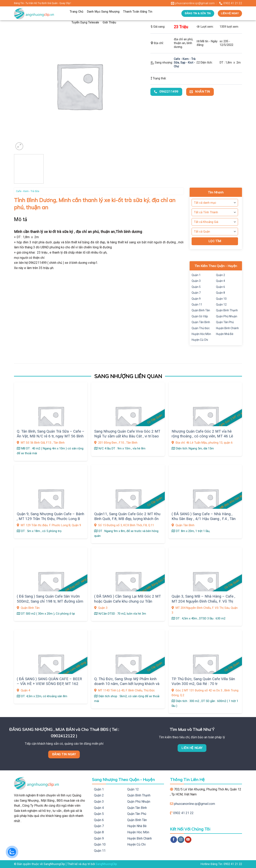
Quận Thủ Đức (201, 328)
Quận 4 (220, 281)
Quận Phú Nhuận (227, 316)
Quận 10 (221, 299)
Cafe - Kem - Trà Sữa (28, 191)
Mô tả (21, 219)
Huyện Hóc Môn (201, 334)
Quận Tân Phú (225, 322)
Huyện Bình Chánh (227, 328)
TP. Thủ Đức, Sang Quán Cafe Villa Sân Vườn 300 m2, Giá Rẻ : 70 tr (203, 681)
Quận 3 (196, 281)
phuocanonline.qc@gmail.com (194, 804)
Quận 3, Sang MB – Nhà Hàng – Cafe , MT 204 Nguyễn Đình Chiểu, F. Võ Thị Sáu (203, 601)
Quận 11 (197, 305)
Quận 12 (221, 305)
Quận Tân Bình (201, 322)
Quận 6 (220, 287)
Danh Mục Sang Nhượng (103, 12)
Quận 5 (196, 287)
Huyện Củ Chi (200, 340)
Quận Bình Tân (201, 310)
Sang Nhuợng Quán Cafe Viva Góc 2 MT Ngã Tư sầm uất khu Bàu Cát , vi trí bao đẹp (127, 436)
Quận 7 (196, 293)
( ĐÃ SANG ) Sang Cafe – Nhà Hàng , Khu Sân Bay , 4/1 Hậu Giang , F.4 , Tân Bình (204, 519)
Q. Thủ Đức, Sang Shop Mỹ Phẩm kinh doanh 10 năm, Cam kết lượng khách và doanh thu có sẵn (127, 684)
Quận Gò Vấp (200, 316)
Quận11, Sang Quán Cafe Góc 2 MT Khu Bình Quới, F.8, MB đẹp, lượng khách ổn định (127, 519)
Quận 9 (196, 299)
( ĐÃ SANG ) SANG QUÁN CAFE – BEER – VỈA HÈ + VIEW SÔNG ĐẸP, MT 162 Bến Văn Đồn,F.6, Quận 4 (49, 684)
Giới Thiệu (109, 23)
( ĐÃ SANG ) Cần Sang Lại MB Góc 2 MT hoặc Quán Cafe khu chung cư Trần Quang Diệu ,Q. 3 (127, 601)
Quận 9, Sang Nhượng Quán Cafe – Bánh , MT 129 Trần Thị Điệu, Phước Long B (50, 516)
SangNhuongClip (106, 864)
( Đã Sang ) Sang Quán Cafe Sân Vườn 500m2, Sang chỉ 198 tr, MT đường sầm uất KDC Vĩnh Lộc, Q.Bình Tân (50, 601)
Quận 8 (220, 293)
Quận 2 (220, 275)
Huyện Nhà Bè (225, 334)
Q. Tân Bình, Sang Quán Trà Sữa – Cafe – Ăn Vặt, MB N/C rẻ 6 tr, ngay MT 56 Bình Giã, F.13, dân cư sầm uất (51, 436)
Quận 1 (196, 275)
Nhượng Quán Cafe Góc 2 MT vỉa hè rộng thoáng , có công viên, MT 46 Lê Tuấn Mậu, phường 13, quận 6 (202, 436)
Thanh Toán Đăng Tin (137, 12)
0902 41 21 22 (183, 813)
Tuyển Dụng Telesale (85, 23)
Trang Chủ (76, 12)
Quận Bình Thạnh (227, 310)
